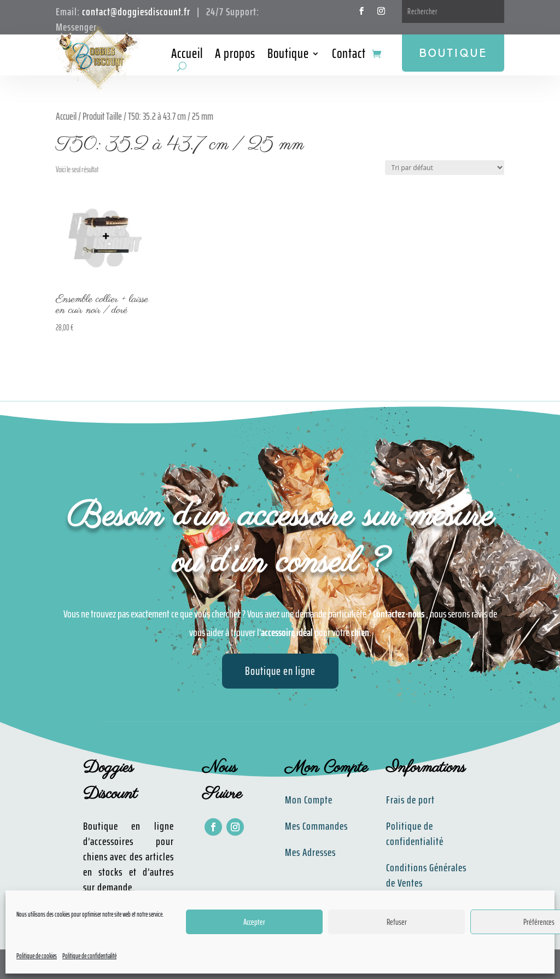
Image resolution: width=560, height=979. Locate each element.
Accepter (254, 922)
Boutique (288, 56)
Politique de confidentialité (89, 956)
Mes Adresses (310, 852)
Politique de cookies (37, 956)
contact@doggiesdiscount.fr (136, 11)
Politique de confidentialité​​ (415, 834)
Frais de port (410, 800)
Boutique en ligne (280, 671)
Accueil (187, 56)
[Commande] (445, 168)
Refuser (397, 922)
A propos (235, 56)
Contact (349, 56)
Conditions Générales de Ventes (426, 875)
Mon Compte (309, 800)
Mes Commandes (316, 826)
